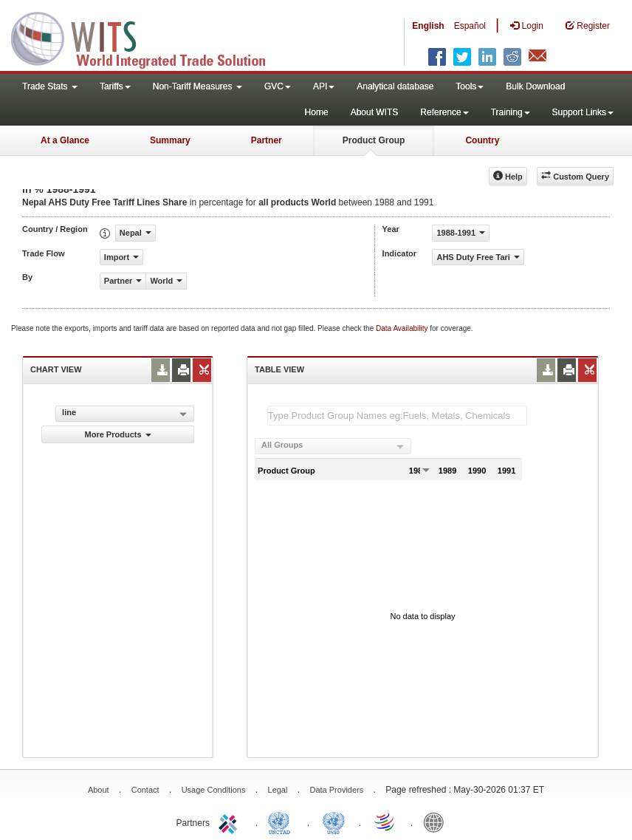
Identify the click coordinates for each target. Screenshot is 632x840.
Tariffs (115, 86)
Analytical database (395, 86)
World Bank (437, 822)
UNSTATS (334, 822)
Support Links (583, 112)
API (324, 86)
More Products (118, 434)
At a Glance (65, 140)
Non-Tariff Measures (197, 86)
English (428, 26)
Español (470, 26)
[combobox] (333, 446)
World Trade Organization (385, 822)
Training (511, 112)
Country (482, 140)
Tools (470, 86)
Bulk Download (535, 86)
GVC (278, 86)
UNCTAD (282, 822)
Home (317, 112)
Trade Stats (50, 86)
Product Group (374, 140)
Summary (170, 140)
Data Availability (403, 328)
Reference (444, 112)
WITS (148, 37)
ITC (230, 822)
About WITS (375, 112)
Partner (267, 140)
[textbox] (397, 416)
